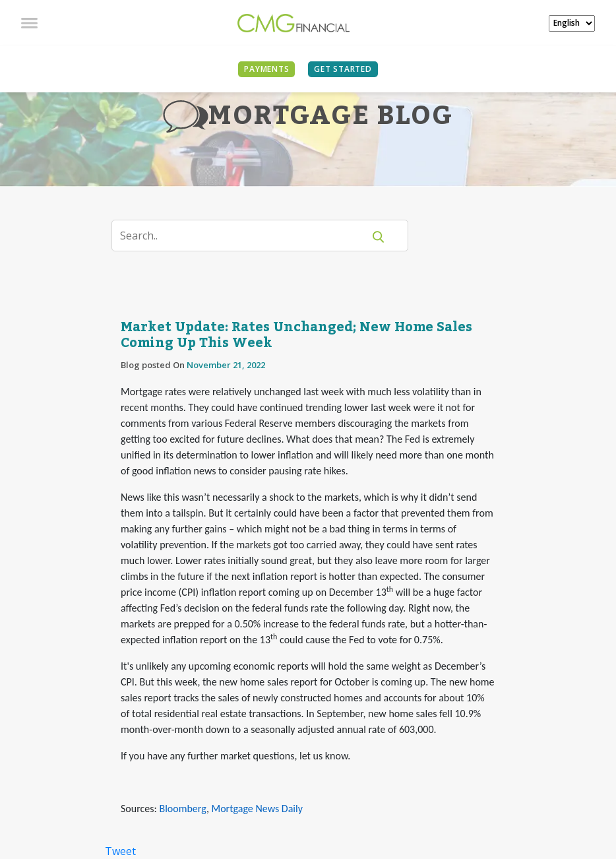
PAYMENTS (266, 69)
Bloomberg (182, 809)
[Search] (246, 236)
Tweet (120, 851)
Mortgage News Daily (257, 809)
